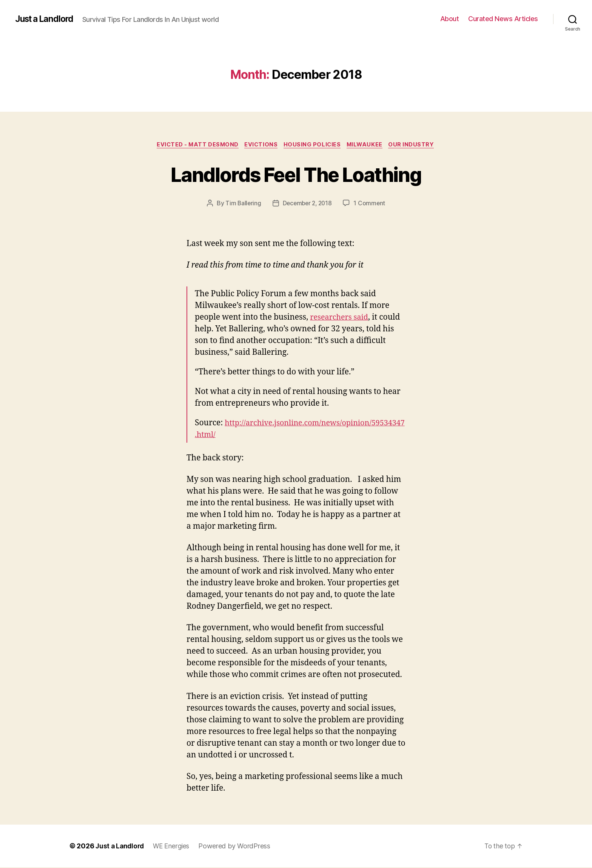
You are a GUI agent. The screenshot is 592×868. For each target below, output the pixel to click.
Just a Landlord (46, 19)
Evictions (260, 145)
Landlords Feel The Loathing (296, 174)
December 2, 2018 (307, 204)
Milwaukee (368, 145)
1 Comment (371, 204)
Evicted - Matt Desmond (194, 145)
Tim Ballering (242, 204)
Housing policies (313, 145)
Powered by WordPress (238, 847)
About (450, 19)
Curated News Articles (503, 19)
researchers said (341, 318)
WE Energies (174, 847)
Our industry (417, 145)
